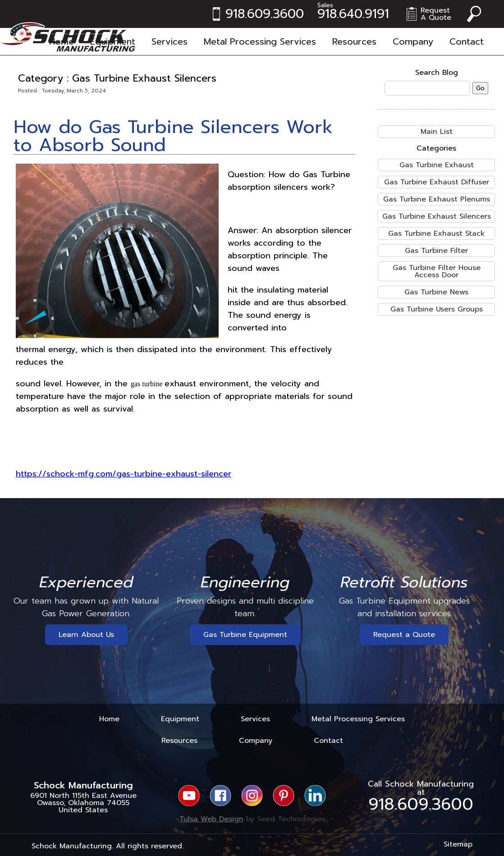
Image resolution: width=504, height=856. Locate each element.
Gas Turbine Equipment (245, 635)
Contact (467, 41)
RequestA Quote (436, 14)
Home (62, 41)
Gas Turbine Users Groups (437, 309)
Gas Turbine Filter (436, 251)
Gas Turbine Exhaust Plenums (437, 199)
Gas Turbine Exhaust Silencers (437, 216)
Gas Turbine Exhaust (437, 165)
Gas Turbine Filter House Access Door (437, 271)
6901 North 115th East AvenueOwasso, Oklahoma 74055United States (83, 803)
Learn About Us (86, 635)
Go (480, 88)
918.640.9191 (353, 14)
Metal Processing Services (260, 41)
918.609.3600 (265, 14)
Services (170, 41)
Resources (354, 41)
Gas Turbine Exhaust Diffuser (437, 182)
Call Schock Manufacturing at (421, 795)
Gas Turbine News (436, 292)
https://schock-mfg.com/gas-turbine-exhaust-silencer (124, 474)
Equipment (113, 41)
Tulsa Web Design (211, 819)
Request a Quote (404, 635)
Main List (437, 132)
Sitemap (458, 844)
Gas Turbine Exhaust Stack (436, 233)
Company (413, 41)
